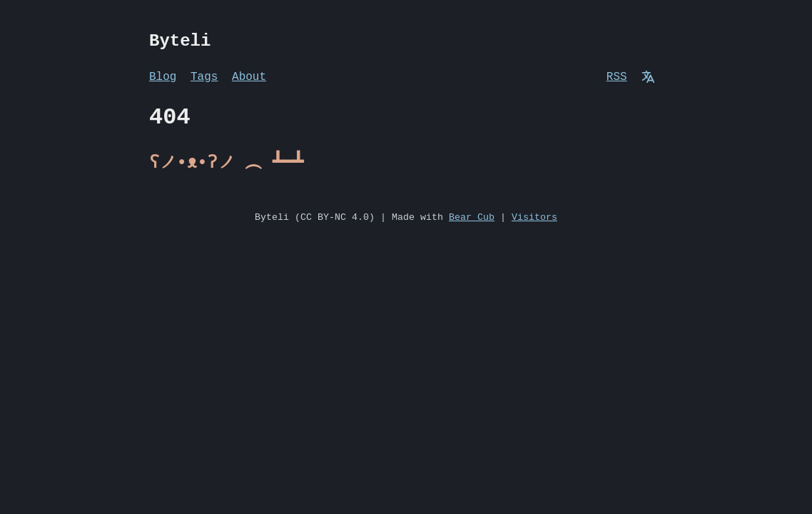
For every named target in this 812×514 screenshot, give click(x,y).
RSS (617, 77)
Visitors (534, 218)
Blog (163, 77)
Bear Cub (472, 218)
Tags (204, 77)
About (249, 77)
